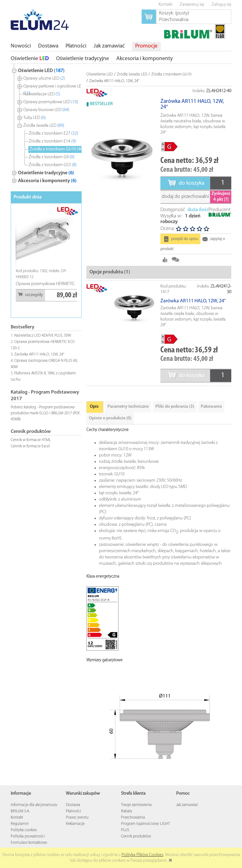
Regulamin (20, 824)
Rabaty (127, 811)
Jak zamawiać (187, 805)
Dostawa (73, 805)
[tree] (46, 124)
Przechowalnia (133, 818)
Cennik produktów (136, 836)
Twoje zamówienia (136, 805)
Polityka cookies (24, 830)
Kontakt (17, 818)
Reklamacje (75, 824)
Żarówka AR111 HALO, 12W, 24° (39, 354)
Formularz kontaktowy (29, 843)
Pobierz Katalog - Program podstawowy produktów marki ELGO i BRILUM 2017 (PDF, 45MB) (46, 413)
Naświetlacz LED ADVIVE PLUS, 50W (43, 336)
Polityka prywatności (28, 836)
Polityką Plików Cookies (142, 855)
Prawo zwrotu (77, 818)
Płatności (73, 811)
